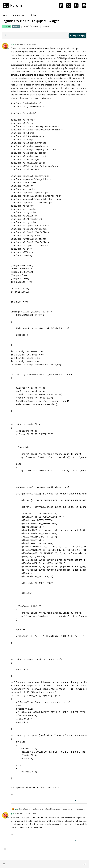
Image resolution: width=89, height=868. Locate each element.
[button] (4, 864)
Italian (16, 27)
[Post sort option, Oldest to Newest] (5, 35)
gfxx (12, 44)
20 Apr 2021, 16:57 (29, 813)
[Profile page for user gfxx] (5, 46)
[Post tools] (85, 800)
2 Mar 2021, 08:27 (29, 44)
